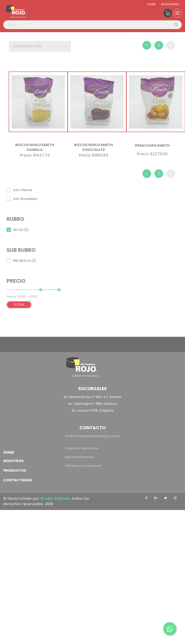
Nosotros (13, 461)
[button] (40, 46)
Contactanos (18, 480)
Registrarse (170, 4)
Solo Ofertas (23, 190)
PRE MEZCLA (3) (25, 261)
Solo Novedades (25, 199)
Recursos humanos (80, 457)
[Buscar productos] (92, 25)
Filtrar (19, 305)
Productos (15, 470)
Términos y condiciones (83, 466)
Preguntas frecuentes (82, 448)
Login (151, 4)
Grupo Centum (55, 498)
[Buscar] (176, 25)
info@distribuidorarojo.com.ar (97, 436)
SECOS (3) (21, 230)
